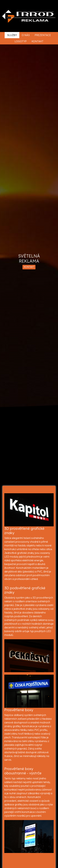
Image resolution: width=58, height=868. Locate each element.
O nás (26, 35)
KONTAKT (29, 267)
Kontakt (38, 41)
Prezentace (43, 35)
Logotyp (21, 41)
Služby (12, 35)
